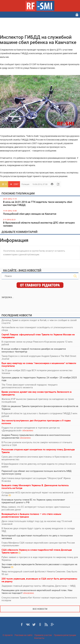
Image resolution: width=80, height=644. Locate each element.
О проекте (8, 635)
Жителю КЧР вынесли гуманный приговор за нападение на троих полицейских (38, 400)
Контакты (39, 638)
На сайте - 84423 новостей (22, 270)
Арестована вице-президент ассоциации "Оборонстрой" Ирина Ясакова (36, 479)
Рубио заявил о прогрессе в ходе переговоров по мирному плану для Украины (40, 558)
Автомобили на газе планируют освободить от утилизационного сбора (37, 329)
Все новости (40, 609)
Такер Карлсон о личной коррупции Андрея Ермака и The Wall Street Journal (39, 357)
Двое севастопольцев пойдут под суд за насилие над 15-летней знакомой (37, 522)
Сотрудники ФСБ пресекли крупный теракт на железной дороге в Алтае (37, 494)
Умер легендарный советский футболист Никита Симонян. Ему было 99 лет (39, 573)
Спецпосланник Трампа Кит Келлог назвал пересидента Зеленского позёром (39, 599)
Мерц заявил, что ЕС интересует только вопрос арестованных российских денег (36, 508)
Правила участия (43, 635)
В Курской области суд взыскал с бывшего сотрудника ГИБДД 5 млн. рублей (40, 415)
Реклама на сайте (23, 635)
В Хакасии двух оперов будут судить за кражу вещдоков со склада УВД (38, 530)
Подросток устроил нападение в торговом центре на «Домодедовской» (31, 429)
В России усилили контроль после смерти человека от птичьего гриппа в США (37, 444)
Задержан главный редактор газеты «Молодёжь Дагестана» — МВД (38, 586)
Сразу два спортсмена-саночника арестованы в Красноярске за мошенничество (37, 458)
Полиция (25, 184)
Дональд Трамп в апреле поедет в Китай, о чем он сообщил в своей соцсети (39, 321)
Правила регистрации (65, 635)
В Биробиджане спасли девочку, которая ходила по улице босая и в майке (39, 465)
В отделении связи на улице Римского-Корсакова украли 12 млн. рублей (37, 343)
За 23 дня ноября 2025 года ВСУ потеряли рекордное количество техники (37, 372)
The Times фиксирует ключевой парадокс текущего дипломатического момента (30, 386)
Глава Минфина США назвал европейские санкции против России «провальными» (38, 544)
